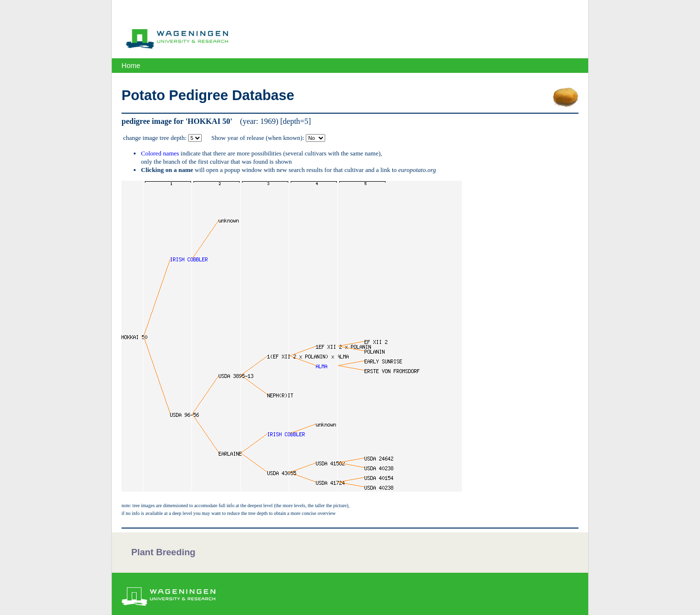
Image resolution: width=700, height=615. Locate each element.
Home (131, 66)
